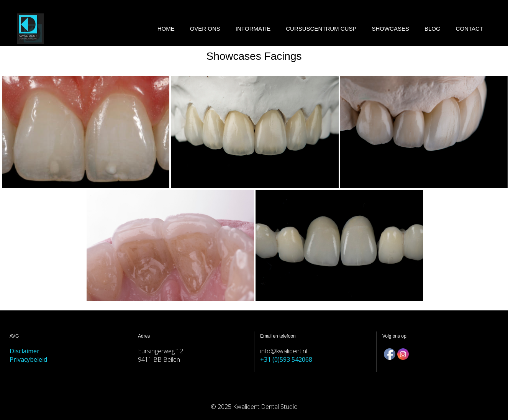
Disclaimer (25, 351)
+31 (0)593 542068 (286, 359)
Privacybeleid (28, 359)
